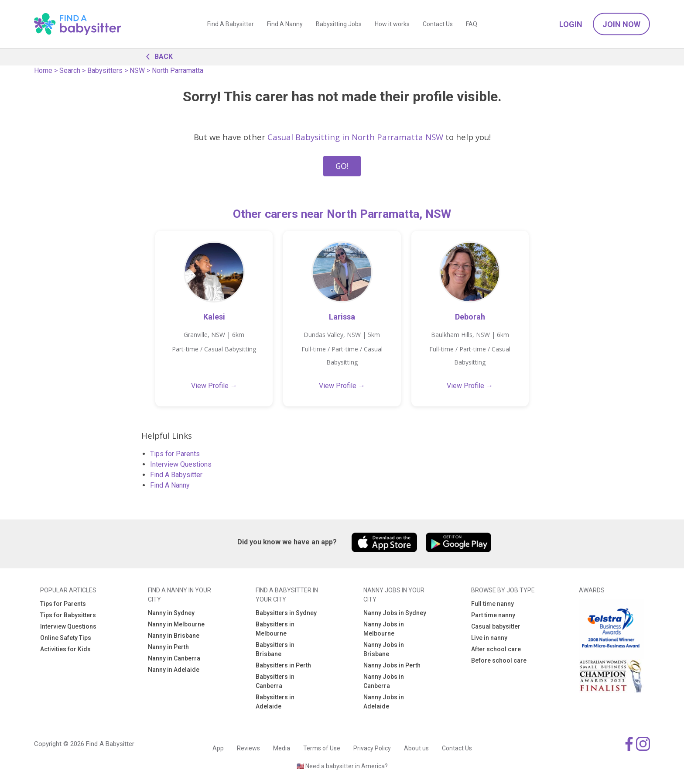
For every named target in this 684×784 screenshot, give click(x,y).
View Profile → (214, 386)
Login (571, 24)
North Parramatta (178, 70)
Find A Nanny (285, 24)
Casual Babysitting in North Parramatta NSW (355, 137)
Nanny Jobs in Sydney (395, 613)
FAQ (472, 24)
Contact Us (438, 24)
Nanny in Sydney (171, 613)
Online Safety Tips (66, 638)
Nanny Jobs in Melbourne (384, 629)
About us (416, 748)
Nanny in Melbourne (176, 624)
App (218, 748)
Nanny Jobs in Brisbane (384, 649)
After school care (496, 649)
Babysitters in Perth (283, 665)
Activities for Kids (65, 649)
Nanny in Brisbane (174, 636)
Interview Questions (181, 464)
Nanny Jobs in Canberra (384, 681)
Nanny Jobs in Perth (392, 665)
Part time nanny (493, 615)
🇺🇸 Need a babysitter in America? (342, 766)
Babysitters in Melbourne (275, 629)
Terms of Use (322, 748)
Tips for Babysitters (68, 615)
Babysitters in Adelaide (275, 702)
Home (43, 70)
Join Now (621, 24)
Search (70, 70)
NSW (137, 70)
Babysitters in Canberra (275, 681)
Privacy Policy (372, 748)
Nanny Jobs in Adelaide (384, 702)
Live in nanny (489, 638)
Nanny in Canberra (174, 658)
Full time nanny (492, 604)
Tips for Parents (175, 454)
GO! (342, 166)
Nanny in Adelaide (174, 670)
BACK (157, 56)
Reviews (248, 748)
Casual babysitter (496, 626)
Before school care (499, 660)
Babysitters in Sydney (286, 613)
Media (282, 748)
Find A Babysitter (231, 24)
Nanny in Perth (168, 647)
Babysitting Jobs (339, 24)
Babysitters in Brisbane (275, 649)
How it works (392, 24)
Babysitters (105, 70)
